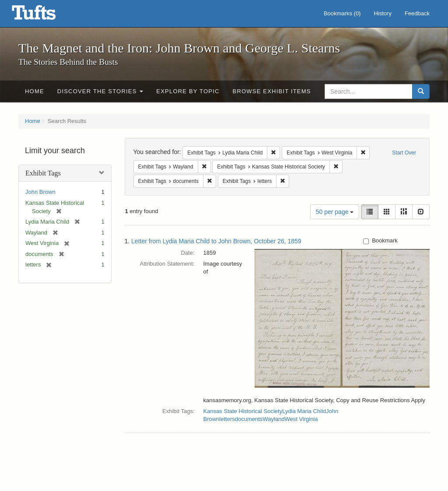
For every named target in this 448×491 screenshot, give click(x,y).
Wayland (273, 419)
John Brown (40, 192)
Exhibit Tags (43, 173)
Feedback (417, 13)
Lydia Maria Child (304, 411)
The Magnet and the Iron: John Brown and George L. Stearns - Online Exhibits (45, 15)
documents (249, 419)
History (382, 13)
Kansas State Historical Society (243, 411)
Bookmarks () (342, 13)
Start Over (404, 153)
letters (227, 419)
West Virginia (301, 419)
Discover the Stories (100, 91)
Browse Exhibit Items (272, 91)
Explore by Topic (188, 91)
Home (35, 91)
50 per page (335, 212)
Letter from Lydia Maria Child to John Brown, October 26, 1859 (216, 241)
